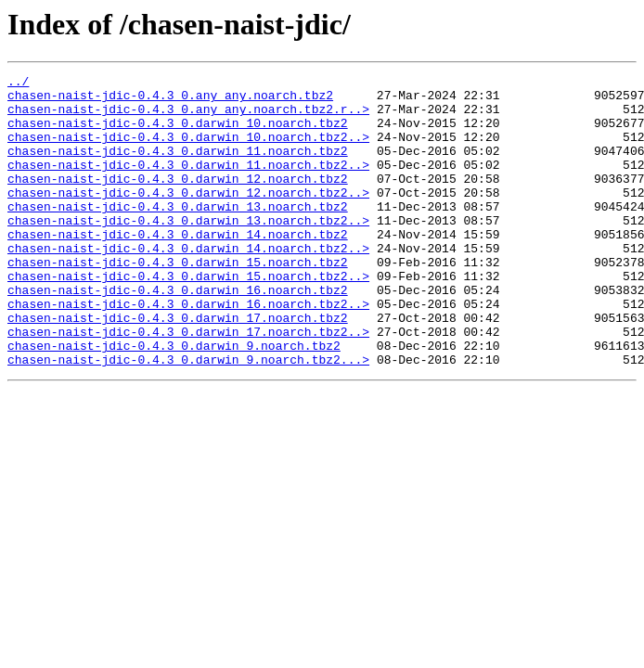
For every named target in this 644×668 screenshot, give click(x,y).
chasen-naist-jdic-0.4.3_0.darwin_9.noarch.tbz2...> (188, 417)
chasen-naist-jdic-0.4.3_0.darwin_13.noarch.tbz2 (178, 234)
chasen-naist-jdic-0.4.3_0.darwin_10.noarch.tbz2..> (188, 150)
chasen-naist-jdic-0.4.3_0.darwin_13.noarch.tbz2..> (188, 250)
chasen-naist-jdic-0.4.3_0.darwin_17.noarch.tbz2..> (188, 384)
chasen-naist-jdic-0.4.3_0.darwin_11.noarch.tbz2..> (188, 184)
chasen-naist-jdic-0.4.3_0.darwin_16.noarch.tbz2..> (188, 351)
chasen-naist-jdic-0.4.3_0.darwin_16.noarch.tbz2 (178, 334)
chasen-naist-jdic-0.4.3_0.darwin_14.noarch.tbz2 (178, 267)
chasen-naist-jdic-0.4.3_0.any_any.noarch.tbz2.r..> (188, 117)
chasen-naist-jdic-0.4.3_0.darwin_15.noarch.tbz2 (178, 301)
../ (18, 83)
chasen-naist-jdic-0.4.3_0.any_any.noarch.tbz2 (170, 100)
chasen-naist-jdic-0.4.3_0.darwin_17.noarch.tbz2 (178, 367)
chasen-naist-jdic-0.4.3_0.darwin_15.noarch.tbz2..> (188, 317)
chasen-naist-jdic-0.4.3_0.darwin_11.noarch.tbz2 (178, 167)
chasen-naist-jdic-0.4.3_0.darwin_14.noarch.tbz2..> (188, 284)
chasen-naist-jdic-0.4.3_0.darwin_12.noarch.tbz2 (178, 200)
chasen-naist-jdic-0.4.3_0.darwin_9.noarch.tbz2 (174, 401)
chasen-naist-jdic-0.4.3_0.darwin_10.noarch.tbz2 (178, 134)
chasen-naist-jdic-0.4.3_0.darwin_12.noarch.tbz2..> (188, 217)
